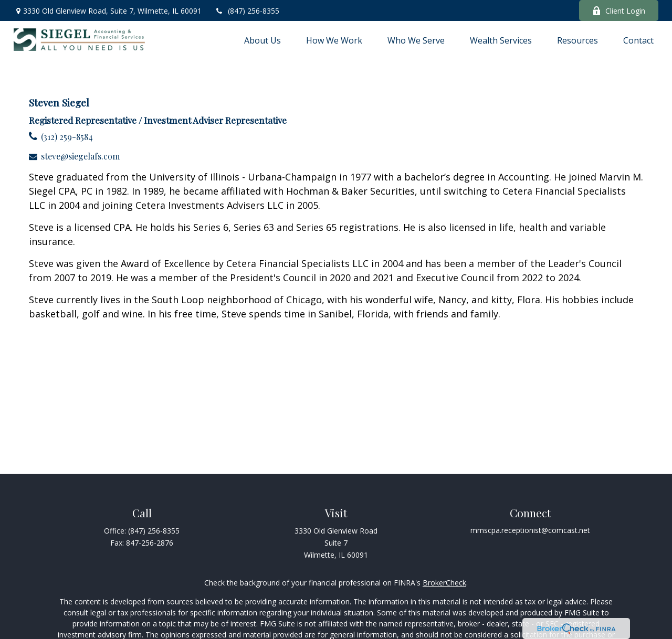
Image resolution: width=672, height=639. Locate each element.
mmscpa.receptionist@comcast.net (530, 530)
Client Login (619, 11)
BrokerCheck (444, 583)
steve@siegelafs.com (80, 156)
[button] (262, 40)
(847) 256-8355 (247, 11)
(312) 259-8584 (67, 137)
